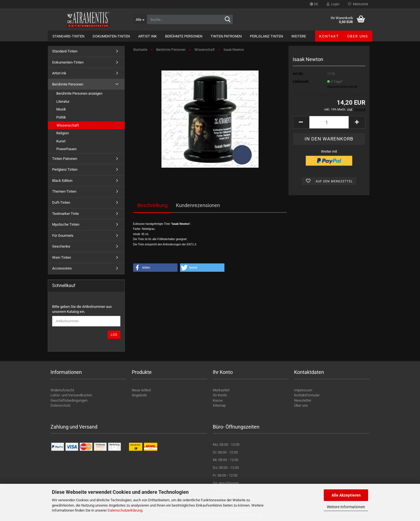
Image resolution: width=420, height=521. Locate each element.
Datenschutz (60, 405)
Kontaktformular (307, 395)
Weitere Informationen (346, 507)
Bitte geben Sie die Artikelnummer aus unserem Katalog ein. (82, 309)
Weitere (299, 36)
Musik (61, 109)
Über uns (358, 36)
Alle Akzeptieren (346, 495)
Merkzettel (358, 4)
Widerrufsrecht (62, 390)
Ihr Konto (220, 395)
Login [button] (333, 4)
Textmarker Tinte (65, 214)
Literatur (63, 101)
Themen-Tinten (64, 191)
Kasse (218, 400)
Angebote (139, 395)
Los (114, 335)
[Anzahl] (329, 122)
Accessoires (62, 268)
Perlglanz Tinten (266, 36)
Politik (61, 117)
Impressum (303, 390)
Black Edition (62, 181)
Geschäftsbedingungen (69, 400)
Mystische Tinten (66, 224)
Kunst (61, 141)
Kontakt (329, 36)
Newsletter (303, 400)
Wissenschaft (68, 125)
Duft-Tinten (61, 202)
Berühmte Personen (184, 36)
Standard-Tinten (68, 36)
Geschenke (61, 246)
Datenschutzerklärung (125, 510)
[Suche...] (140, 19)
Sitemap (219, 405)
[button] (314, 4)
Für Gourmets (63, 236)
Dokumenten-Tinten (111, 36)
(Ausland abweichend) (342, 87)
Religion (63, 133)
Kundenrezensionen (198, 205)
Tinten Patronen (226, 36)
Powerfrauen (66, 149)
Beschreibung (152, 205)
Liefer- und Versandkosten (71, 395)
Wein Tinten (62, 257)
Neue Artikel (141, 390)
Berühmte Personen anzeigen (79, 93)
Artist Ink (147, 36)
